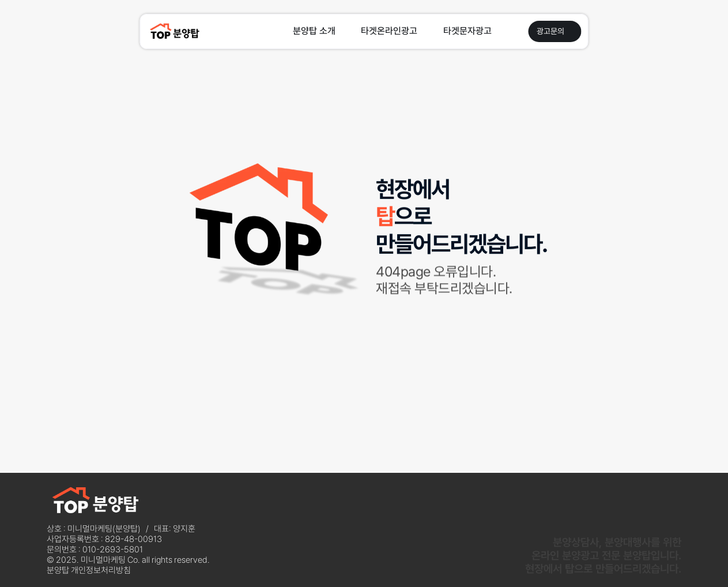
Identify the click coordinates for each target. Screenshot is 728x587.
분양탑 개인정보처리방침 (89, 570)
